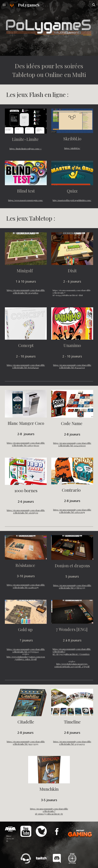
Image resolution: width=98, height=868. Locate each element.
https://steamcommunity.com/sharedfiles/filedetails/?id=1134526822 (26, 291)
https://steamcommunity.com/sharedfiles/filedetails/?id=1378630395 (72, 586)
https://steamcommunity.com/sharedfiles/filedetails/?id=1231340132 (72, 743)
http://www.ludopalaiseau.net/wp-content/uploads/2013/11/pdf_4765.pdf (72, 665)
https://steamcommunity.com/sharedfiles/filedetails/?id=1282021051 (72, 511)
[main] (49, 70)
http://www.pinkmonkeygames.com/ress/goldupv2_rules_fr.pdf (26, 658)
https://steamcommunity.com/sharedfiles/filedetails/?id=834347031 (72, 366)
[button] (4, 5)
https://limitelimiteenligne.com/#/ (26, 149)
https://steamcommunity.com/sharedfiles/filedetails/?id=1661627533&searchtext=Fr (49, 811)
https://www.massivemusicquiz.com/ (26, 200)
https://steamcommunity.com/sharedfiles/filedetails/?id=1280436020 (26, 444)
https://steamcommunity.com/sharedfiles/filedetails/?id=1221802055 (26, 586)
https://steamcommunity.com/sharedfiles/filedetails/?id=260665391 (26, 511)
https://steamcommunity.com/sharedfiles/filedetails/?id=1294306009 (72, 444)
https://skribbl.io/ (72, 148)
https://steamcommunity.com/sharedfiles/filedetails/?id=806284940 (26, 366)
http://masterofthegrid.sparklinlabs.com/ (72, 200)
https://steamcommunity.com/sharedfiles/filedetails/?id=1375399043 (26, 650)
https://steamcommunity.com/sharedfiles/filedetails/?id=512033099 (26, 743)
